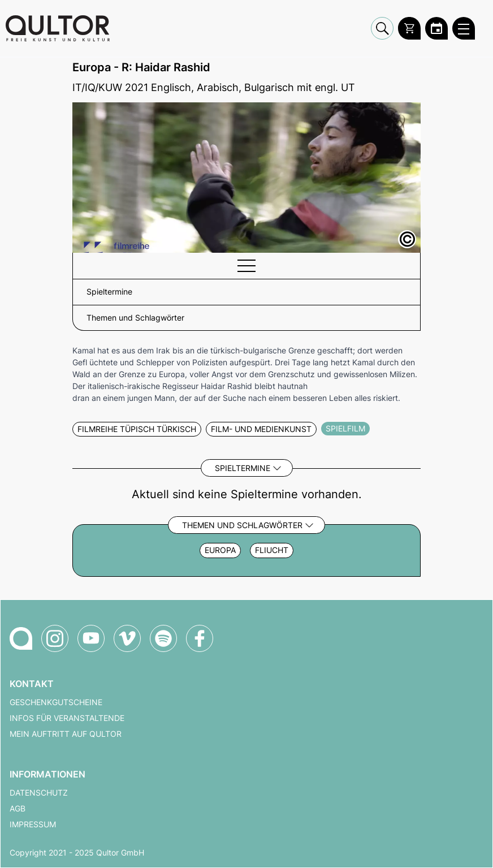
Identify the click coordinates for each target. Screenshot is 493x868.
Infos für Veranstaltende (67, 718)
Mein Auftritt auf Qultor (66, 734)
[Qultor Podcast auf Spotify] (163, 638)
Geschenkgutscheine (56, 702)
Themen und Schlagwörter (242, 525)
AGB (18, 809)
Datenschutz (39, 793)
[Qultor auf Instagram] (55, 638)
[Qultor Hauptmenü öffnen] (464, 28)
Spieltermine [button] (109, 292)
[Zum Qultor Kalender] (436, 28)
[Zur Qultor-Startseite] (21, 638)
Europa (220, 550)
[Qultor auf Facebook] (200, 638)
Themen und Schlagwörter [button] (135, 318)
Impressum (33, 824)
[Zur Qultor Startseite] (58, 28)
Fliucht (272, 550)
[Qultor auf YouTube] (91, 638)
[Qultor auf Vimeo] (127, 638)
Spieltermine (243, 468)
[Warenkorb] (409, 28)
